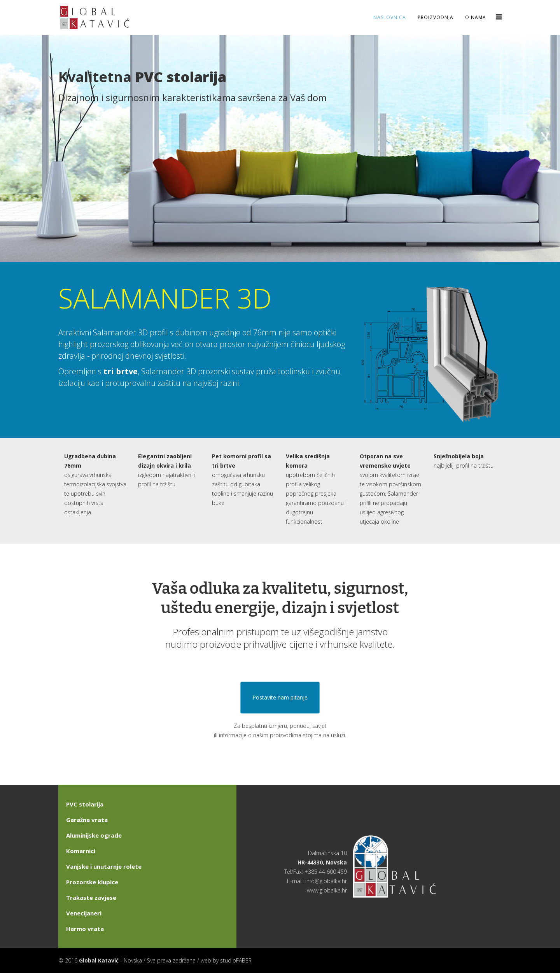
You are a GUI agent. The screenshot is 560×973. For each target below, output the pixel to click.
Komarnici (81, 851)
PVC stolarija (85, 804)
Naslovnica (390, 17)
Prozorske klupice (92, 882)
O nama (476, 17)
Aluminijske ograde (94, 835)
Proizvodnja (436, 17)
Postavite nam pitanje (280, 697)
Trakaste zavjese (91, 898)
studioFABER (236, 960)
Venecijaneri (84, 913)
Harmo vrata (85, 929)
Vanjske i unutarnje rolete (104, 866)
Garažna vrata (87, 820)
